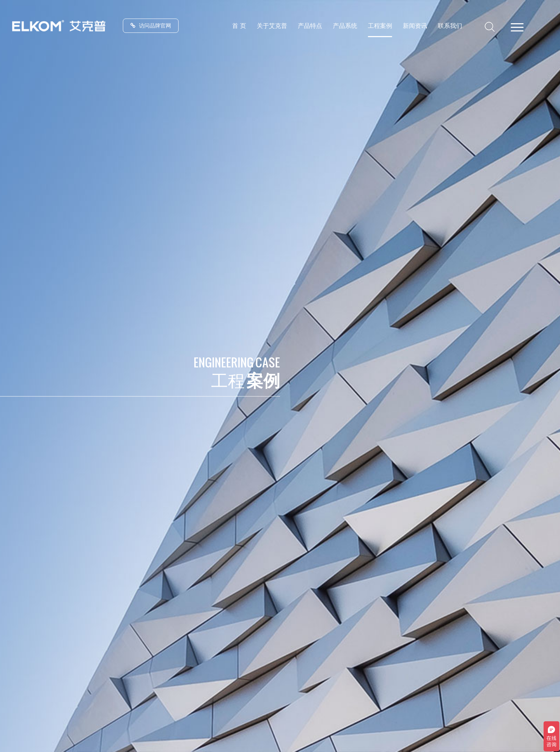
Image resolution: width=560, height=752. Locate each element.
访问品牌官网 (151, 26)
